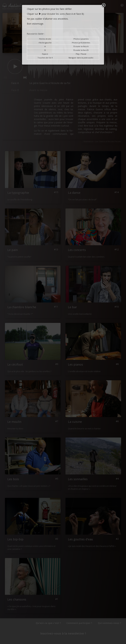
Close (104, 5)
